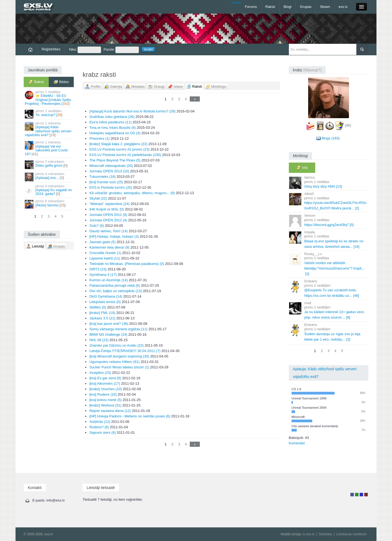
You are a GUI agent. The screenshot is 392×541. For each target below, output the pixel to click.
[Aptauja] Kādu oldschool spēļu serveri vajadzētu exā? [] (49, 129)
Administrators (366, 495)
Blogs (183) (330, 138)
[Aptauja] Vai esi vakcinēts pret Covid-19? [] (49, 148)
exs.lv (343, 7)
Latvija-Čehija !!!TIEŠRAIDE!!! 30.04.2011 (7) (125, 351)
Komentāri (297, 443)
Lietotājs (352, 495)
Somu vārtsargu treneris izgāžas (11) (118, 329)
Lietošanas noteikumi (351, 534)
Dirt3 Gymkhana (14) (106, 296)
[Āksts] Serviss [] (49, 204)
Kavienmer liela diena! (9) (109, 247)
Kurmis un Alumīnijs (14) (108, 280)
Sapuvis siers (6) (102, 433)
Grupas (306, 7)
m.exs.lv (308, 534)
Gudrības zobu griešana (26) (112, 117)
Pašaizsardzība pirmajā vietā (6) (115, 285)
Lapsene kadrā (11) (105, 258)
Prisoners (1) (99, 138)
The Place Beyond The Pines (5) (115, 160)
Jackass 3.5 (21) (102, 318)
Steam (325, 7)
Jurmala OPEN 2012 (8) (108, 215)
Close (236, 3)
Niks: (85, 50)
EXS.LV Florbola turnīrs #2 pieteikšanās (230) (125, 155)
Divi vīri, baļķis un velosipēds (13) (116, 291)
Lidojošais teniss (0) (105, 302)
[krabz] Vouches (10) (105, 389)
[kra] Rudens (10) (103, 394)
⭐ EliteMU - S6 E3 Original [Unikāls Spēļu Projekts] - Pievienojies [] (49, 98)
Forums (251, 7)
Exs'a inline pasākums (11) (110, 122)
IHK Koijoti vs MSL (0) (107, 209)
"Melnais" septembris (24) (109, 204)
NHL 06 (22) (99, 340)
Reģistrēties (51, 49)
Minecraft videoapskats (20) (111, 166)
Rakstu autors (357, 495)
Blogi (288, 7)
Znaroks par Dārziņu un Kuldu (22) (116, 345)
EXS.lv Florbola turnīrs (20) (111, 187)
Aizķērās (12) (100, 422)
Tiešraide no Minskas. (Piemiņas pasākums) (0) (127, 264)
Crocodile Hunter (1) (105, 253)
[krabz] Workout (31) (105, 405)
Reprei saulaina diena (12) (110, 411)
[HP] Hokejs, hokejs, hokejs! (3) (114, 236)
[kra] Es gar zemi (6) (105, 378)
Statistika (325, 534)
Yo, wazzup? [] (49, 114)
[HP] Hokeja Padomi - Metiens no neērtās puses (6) (130, 416)
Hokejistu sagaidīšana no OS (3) (115, 133)
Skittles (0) (98, 307)
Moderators (361, 495)
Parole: (121, 50)
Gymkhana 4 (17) (103, 275)
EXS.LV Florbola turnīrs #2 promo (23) (119, 149)
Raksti (270, 7)
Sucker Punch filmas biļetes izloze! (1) (119, 367)
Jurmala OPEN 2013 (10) (109, 171)
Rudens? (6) (99, 427)
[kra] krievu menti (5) (105, 400)
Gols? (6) (97, 226)
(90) (348, 125)
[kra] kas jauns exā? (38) (109, 324)
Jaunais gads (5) (102, 242)
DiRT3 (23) (98, 269)
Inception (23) (100, 373)
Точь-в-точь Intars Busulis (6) (112, 128)
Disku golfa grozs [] (49, 164)
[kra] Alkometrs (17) (105, 383)
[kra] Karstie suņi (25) (106, 182)
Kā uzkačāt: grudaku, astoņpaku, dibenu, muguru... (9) (132, 193)
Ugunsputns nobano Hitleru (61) (114, 362)
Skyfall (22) (98, 198)
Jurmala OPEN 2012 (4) (108, 220)
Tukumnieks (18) (102, 177)
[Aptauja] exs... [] (49, 177)
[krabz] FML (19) (102, 313)
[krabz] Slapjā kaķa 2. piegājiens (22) (118, 144)
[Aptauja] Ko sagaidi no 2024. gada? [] (49, 190)
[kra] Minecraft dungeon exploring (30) (119, 356)
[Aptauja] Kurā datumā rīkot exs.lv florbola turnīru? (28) (132, 111)
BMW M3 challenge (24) (108, 334)
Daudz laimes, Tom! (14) (108, 231)
